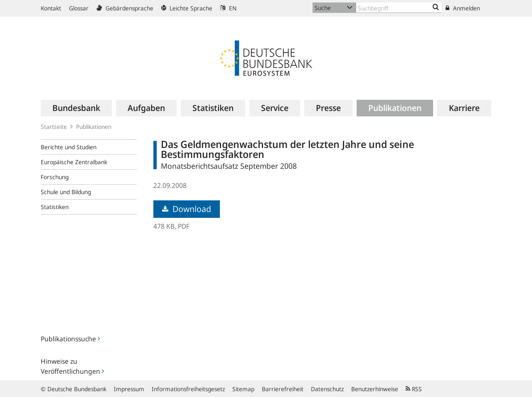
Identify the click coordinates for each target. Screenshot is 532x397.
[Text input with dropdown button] (399, 8)
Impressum (129, 389)
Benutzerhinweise (375, 389)
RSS (414, 389)
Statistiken (55, 207)
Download (187, 209)
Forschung (55, 177)
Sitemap (243, 389)
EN (228, 8)
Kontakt (51, 8)
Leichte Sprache (187, 8)
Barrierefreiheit (283, 389)
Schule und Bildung (66, 192)
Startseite (54, 127)
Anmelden (463, 8)
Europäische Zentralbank (74, 162)
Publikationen (94, 127)
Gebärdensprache (125, 8)
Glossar (79, 8)
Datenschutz (327, 389)
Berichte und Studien (69, 147)
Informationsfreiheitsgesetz (188, 389)
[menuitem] (76, 108)
